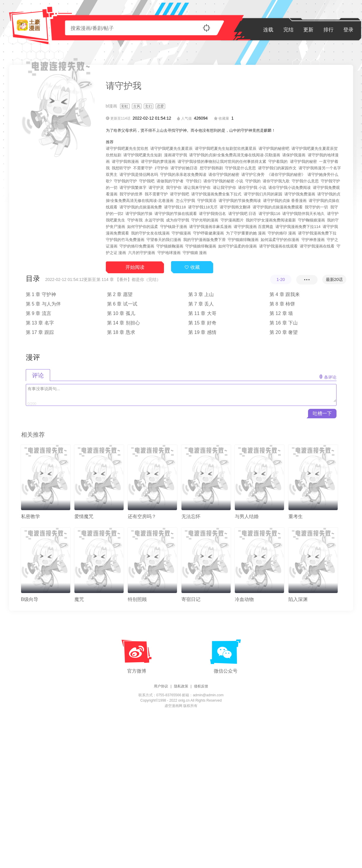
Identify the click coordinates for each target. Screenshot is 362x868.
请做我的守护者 (170, 181)
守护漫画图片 (232, 220)
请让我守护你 (224, 188)
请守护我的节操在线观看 (176, 214)
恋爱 (160, 106)
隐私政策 (181, 686)
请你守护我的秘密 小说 (223, 181)
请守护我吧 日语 (242, 214)
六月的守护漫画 (142, 253)
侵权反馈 (201, 686)
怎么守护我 (185, 201)
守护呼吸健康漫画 (208, 233)
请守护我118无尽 (203, 207)
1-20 (281, 279)
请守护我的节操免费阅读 (240, 201)
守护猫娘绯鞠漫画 (201, 246)
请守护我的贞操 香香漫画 (285, 201)
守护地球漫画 (169, 253)
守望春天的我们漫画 (164, 240)
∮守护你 (161, 168)
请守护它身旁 (253, 175)
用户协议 (161, 686)
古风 (137, 106)
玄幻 (149, 106)
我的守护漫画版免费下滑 (204, 240)
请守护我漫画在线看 (317, 246)
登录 (348, 30)
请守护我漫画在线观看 (278, 246)
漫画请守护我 (176, 155)
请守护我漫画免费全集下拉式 (216, 194)
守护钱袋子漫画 (174, 227)
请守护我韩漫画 (125, 161)
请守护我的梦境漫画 (158, 161)
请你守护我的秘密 (224, 175)
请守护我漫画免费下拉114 (298, 227)
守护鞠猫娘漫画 (311, 220)
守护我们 (194, 181)
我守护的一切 (316, 207)
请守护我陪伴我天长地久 (303, 214)
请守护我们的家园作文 (277, 168)
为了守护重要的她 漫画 (246, 233)
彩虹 (125, 106)
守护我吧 (147, 181)
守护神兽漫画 (313, 240)
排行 (328, 30)
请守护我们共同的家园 (263, 194)
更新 (308, 30)
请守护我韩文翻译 (235, 207)
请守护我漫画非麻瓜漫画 (210, 227)
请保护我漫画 (294, 155)
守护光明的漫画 (205, 220)
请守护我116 (269, 214)
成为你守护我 (178, 220)
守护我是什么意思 (240, 168)
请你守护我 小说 (252, 188)
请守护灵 (156, 188)
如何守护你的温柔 (143, 227)
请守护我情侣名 (212, 214)
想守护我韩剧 (211, 168)
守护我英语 (207, 201)
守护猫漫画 (181, 233)
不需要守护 (143, 168)
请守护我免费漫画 (300, 194)
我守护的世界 (131, 194)
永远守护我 (154, 220)
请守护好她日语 (184, 168)
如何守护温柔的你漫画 (237, 246)
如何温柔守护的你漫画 (280, 240)
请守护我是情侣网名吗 (139, 175)
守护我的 (253, 181)
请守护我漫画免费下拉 (317, 233)
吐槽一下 (322, 413)
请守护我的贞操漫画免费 (141, 207)
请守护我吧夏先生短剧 (143, 155)
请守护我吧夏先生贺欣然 (127, 148)
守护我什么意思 (305, 181)
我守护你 (174, 188)
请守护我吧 (180, 194)
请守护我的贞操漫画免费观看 (278, 207)
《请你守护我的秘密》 (286, 175)
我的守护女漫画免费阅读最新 (271, 220)
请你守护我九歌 (276, 181)
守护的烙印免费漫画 (137, 246)
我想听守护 (121, 168)
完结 (288, 30)
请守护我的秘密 (303, 161)
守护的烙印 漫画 (282, 233)
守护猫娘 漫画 (195, 253)
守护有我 (135, 220)
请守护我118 (175, 207)
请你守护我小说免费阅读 (290, 188)
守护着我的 (278, 161)
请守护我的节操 (139, 214)
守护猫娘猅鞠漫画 (243, 240)
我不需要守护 (156, 194)
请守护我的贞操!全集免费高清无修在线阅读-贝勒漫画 (235, 155)
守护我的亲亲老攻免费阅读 (183, 175)
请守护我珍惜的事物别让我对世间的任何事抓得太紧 (222, 161)
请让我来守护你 (197, 188)
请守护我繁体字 (133, 188)
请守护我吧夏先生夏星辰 (172, 148)
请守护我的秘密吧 (274, 148)
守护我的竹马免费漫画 (125, 240)
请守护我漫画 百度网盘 (253, 227)
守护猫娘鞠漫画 (170, 246)
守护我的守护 (125, 181)
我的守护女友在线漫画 (150, 233)
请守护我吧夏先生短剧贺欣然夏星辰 (226, 148)
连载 (268, 30)
